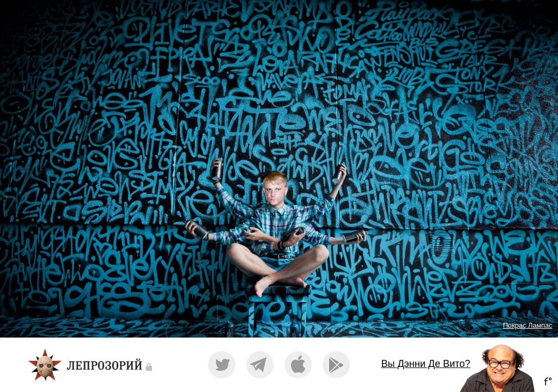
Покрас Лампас (528, 325)
